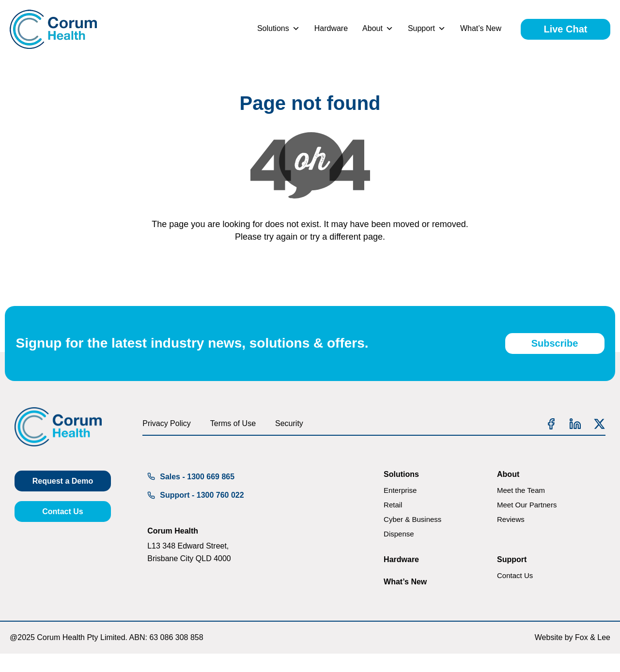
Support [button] (427, 29)
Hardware (331, 28)
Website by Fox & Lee (573, 656)
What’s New (481, 28)
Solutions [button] (279, 29)
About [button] (378, 29)
